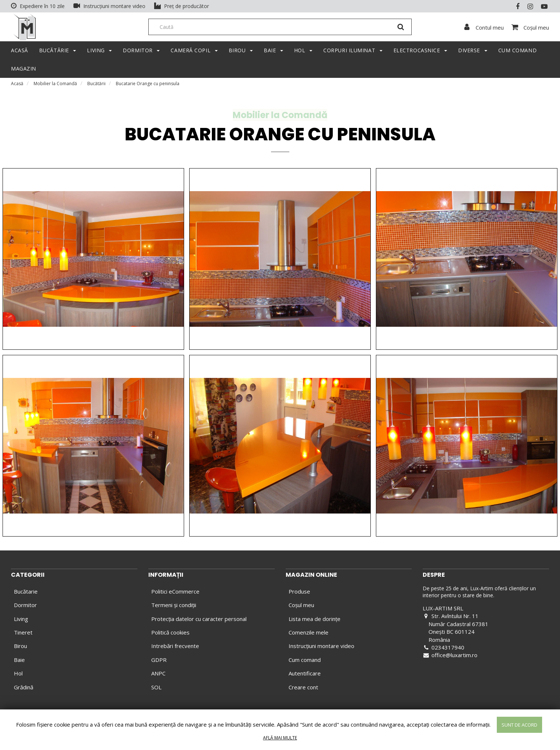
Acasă (17, 86)
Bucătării (96, 86)
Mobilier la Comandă (55, 86)
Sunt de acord (519, 725)
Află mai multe (280, 738)
